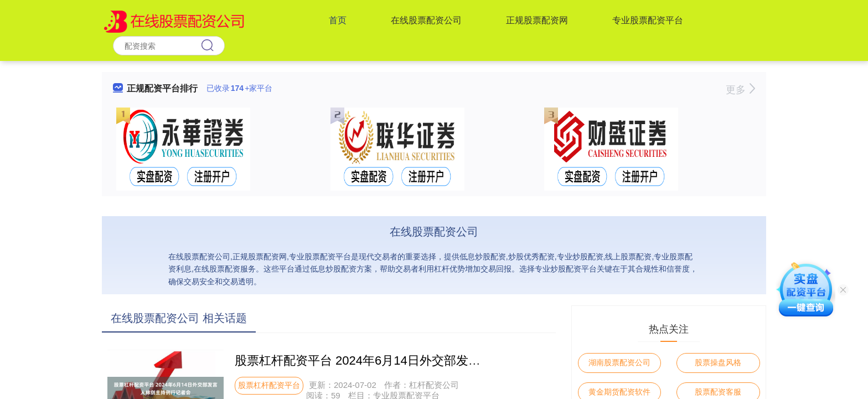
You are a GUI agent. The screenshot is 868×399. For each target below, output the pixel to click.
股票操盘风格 (718, 362)
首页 (338, 20)
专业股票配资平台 (648, 20)
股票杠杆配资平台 (269, 385)
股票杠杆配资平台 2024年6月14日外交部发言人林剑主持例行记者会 (418, 360)
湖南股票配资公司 (619, 362)
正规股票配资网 (537, 20)
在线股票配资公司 (426, 20)
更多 (740, 90)
